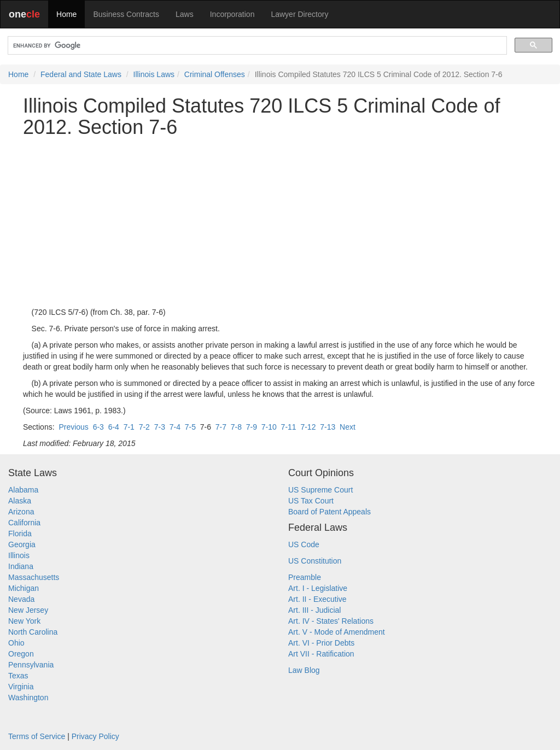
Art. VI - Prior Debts (321, 643)
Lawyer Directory (299, 14)
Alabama (23, 490)
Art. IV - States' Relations (331, 621)
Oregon (21, 654)
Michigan (24, 588)
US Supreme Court (320, 490)
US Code (304, 544)
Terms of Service (37, 736)
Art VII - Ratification (321, 654)
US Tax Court (311, 501)
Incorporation (232, 14)
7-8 (236, 427)
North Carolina (33, 632)
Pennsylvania (31, 665)
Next (348, 427)
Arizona (21, 512)
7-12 (308, 427)
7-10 (269, 427)
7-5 (190, 427)
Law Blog (304, 670)
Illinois (19, 555)
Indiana (21, 566)
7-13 (328, 427)
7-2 (144, 427)
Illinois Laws (154, 74)
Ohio (16, 643)
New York (24, 621)
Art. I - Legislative (318, 588)
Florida (20, 534)
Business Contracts (126, 14)
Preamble (305, 577)
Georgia (22, 544)
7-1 (129, 427)
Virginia (21, 687)
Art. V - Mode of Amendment (337, 632)
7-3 (160, 427)
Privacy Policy (95, 736)
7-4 (175, 427)
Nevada (21, 599)
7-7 (221, 427)
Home (66, 14)
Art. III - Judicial (314, 610)
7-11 (289, 427)
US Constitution (315, 561)
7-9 (252, 427)
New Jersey (28, 610)
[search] (256, 46)
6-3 (98, 427)
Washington (28, 698)
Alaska (20, 501)
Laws (185, 14)
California (24, 523)
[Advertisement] (280, 222)
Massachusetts (34, 577)
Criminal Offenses (215, 74)
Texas (18, 676)
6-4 (114, 427)
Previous (73, 427)
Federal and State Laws (81, 74)
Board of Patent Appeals (329, 512)
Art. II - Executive (317, 599)
